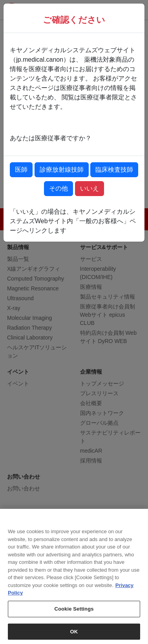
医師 (21, 170)
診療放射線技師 (62, 170)
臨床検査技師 (114, 170)
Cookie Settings (74, 612)
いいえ (90, 188)
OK (74, 635)
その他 (58, 188)
